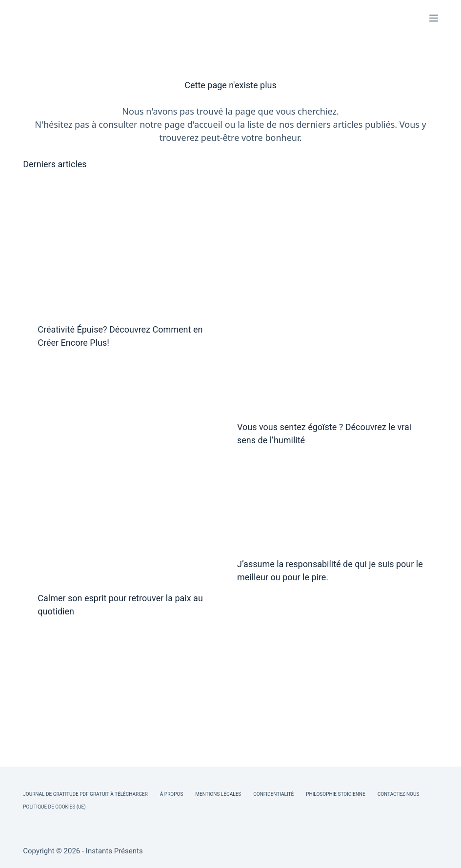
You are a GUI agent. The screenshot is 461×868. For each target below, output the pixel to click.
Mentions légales (218, 794)
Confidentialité (273, 794)
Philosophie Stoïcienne (335, 794)
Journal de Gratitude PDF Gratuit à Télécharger (85, 794)
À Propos (171, 794)
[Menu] (434, 18)
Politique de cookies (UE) (54, 807)
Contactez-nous (399, 794)
